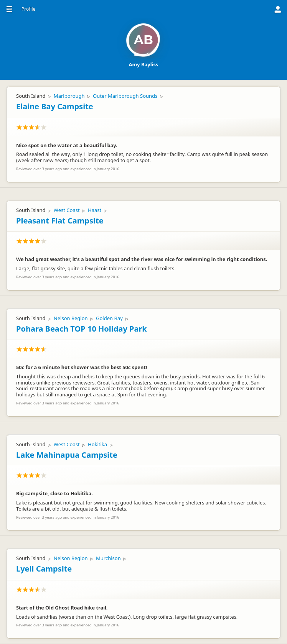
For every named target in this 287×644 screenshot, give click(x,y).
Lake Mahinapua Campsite (67, 455)
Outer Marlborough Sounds (125, 96)
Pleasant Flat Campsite (60, 221)
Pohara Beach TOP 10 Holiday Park (82, 329)
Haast (95, 210)
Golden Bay (109, 318)
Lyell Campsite (44, 569)
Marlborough (69, 96)
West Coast (67, 210)
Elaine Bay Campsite (55, 106)
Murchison (108, 558)
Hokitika (97, 444)
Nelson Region (71, 318)
